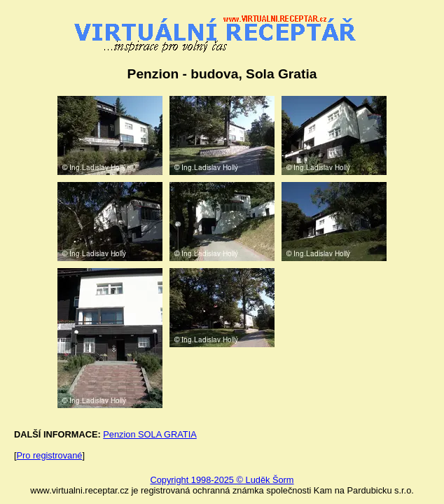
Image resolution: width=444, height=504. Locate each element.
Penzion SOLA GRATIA (150, 434)
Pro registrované (50, 455)
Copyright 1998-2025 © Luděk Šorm (222, 480)
